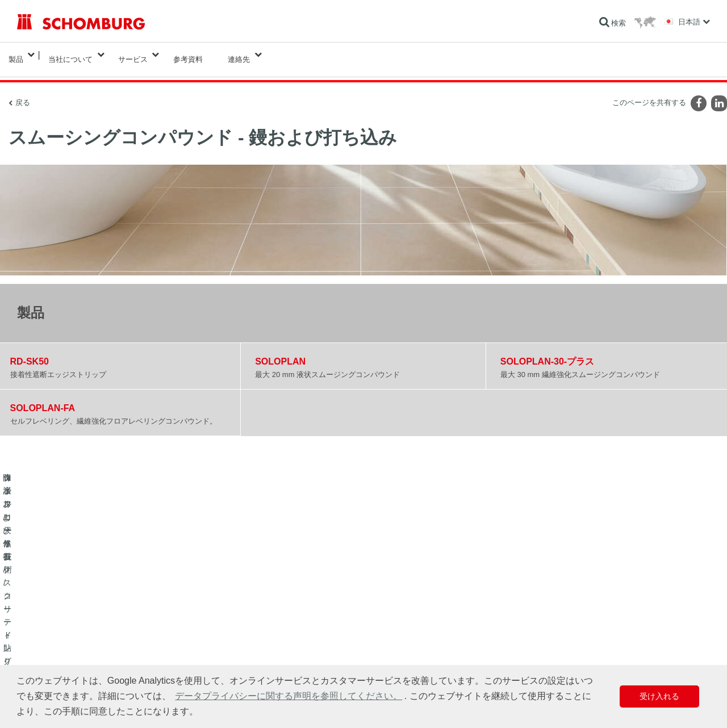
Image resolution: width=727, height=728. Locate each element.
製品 (16, 55)
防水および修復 (41, 612)
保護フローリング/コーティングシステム (79, 646)
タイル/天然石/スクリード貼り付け (70, 629)
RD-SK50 (30, 352)
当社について (70, 55)
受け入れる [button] (659, 696)
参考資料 (188, 55)
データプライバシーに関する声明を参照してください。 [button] (289, 696)
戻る (23, 93)
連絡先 (239, 55)
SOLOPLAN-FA (43, 399)
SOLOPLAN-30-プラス (547, 352)
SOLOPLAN (280, 352)
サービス (133, 55)
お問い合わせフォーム (288, 646)
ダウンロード (274, 629)
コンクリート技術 (44, 663)
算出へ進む (271, 612)
